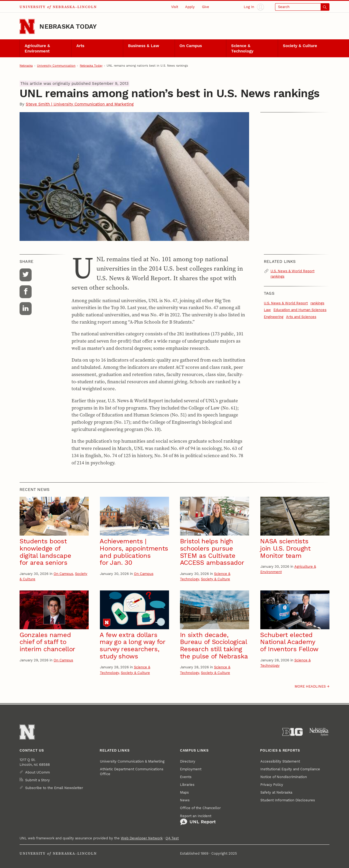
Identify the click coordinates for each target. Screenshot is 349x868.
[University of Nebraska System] (319, 732)
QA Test (172, 838)
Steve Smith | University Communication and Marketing (80, 104)
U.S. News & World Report (286, 303)
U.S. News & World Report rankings (292, 274)
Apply (190, 7)
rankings (317, 303)
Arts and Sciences (301, 317)
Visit (175, 7)
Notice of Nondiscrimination (284, 777)
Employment (191, 769)
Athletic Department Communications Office (132, 772)
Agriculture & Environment (37, 48)
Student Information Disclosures (288, 800)
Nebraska (26, 66)
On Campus (191, 46)
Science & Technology (242, 48)
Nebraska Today (68, 26)
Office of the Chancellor (200, 808)
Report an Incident (198, 820)
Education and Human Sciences (300, 310)
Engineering (274, 317)
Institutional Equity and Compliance (290, 769)
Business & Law (144, 46)
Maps (184, 792)
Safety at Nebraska (276, 792)
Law (267, 310)
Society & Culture (300, 46)
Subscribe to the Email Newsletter (54, 788)
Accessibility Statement (280, 761)
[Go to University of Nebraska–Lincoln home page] (27, 26)
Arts (80, 46)
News (185, 800)
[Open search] (302, 7)
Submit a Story (37, 780)
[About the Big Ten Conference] (292, 732)
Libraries (187, 785)
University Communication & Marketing (132, 761)
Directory (188, 761)
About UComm (37, 772)
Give (206, 7)
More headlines (310, 686)
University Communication (56, 66)
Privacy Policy (272, 785)
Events (186, 777)
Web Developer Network (142, 838)
